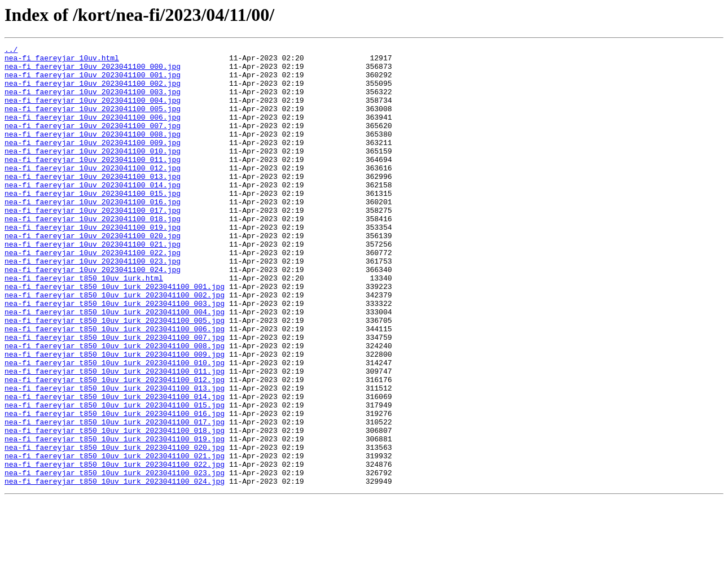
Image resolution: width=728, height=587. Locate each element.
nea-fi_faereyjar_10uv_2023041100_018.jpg (93, 254)
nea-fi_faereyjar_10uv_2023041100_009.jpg (93, 163)
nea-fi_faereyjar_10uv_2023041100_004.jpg (93, 112)
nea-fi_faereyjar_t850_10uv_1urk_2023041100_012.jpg (115, 447)
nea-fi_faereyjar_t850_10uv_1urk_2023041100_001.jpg (115, 335)
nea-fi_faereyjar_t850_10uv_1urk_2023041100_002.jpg (115, 345)
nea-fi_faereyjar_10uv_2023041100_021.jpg (93, 284)
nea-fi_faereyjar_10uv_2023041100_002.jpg (93, 91)
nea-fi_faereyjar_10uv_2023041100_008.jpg (93, 152)
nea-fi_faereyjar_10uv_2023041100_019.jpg (93, 264)
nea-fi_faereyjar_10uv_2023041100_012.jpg (93, 193)
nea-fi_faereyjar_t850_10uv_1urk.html (84, 325)
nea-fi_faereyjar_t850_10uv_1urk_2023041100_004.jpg (115, 366)
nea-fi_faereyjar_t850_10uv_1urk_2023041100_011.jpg (115, 437)
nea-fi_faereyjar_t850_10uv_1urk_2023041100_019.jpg (115, 518)
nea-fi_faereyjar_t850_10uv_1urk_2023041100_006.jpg (115, 386)
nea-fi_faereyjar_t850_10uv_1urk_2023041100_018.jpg (115, 508)
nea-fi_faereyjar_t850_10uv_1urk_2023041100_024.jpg (115, 569)
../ (11, 51)
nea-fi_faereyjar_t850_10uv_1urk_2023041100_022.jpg (115, 549)
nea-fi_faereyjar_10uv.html (62, 61)
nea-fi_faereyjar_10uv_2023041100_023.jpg (93, 305)
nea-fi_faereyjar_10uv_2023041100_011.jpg (93, 183)
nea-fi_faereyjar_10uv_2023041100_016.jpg (93, 234)
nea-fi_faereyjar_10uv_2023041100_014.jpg (93, 213)
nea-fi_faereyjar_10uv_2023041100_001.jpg (93, 81)
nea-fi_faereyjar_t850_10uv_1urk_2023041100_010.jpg (115, 427)
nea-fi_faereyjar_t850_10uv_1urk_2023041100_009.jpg (115, 417)
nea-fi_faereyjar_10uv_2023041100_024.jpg (93, 315)
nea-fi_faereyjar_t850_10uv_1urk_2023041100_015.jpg (115, 478)
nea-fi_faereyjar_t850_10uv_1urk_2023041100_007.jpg (115, 396)
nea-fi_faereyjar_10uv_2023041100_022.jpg (93, 295)
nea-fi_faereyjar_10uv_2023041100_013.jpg (93, 203)
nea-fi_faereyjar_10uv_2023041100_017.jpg (93, 244)
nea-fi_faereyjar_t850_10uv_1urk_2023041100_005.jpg (115, 376)
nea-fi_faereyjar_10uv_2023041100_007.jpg (93, 142)
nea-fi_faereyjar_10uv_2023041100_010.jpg (93, 173)
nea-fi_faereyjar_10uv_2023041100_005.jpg (93, 122)
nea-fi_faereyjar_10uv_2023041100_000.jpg (93, 71)
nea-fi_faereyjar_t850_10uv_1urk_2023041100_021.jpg (115, 538)
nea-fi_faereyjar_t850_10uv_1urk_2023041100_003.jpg (115, 356)
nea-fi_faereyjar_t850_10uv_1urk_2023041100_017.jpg (115, 498)
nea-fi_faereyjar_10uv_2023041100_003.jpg (93, 102)
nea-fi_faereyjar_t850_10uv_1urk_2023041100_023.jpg (115, 559)
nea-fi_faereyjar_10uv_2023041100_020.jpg (93, 274)
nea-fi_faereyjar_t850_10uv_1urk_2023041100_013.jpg (115, 457)
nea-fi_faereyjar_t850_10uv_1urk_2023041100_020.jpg (115, 528)
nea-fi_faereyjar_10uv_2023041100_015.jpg (93, 224)
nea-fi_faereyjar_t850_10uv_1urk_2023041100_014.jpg (115, 467)
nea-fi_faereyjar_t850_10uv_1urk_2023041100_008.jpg (115, 406)
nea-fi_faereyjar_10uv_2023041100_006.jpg (93, 132)
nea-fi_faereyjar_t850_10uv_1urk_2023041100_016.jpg (115, 488)
